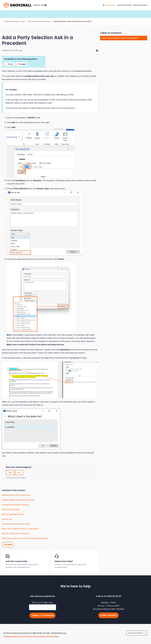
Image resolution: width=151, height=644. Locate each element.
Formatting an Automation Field (16, 524)
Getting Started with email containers (18, 500)
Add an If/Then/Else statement (15, 533)
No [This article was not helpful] (19, 473)
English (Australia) (136, 633)
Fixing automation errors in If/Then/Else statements (25, 538)
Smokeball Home (11, 637)
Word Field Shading (11, 509)
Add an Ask (7, 519)
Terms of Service (26, 637)
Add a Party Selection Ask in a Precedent (20, 529)
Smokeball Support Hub (14, 21)
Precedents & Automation (39, 21)
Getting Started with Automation (16, 495)
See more (8, 545)
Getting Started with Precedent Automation (73, 21)
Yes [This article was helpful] (10, 473)
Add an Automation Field (13, 514)
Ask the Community (124, 5)
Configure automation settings (15, 505)
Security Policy (53, 637)
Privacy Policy (40, 637)
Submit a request (109, 615)
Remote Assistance (140, 5)
